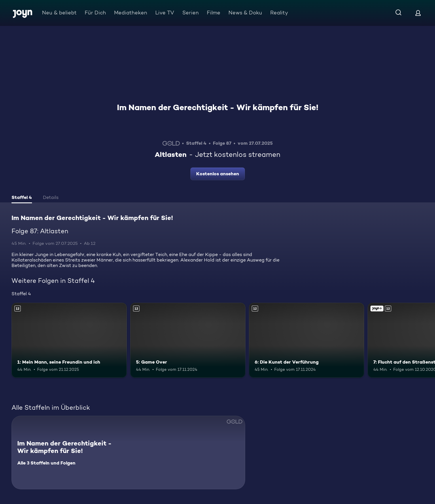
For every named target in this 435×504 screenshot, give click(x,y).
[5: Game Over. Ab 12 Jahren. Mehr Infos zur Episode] (188, 340)
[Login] (418, 13)
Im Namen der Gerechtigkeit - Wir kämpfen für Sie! (218, 107)
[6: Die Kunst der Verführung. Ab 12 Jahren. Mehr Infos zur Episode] (307, 340)
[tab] (22, 198)
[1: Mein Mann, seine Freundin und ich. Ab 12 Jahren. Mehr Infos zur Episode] (69, 340)
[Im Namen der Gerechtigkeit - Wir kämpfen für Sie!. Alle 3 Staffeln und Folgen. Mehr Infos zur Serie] (128, 453)
